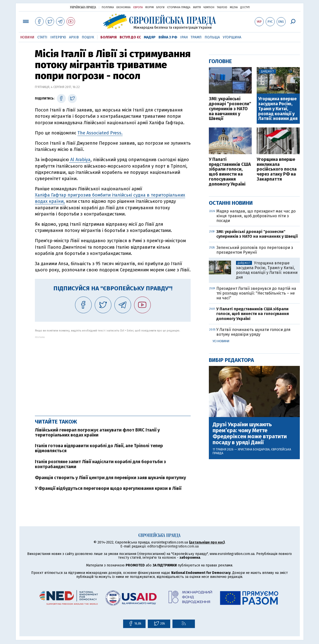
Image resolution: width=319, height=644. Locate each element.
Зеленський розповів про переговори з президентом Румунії (255, 250)
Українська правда (83, 7)
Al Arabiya (80, 160)
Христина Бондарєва (254, 449)
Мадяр (150, 37)
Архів (74, 37)
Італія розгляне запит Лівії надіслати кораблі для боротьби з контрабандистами (100, 464)
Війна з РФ (168, 37)
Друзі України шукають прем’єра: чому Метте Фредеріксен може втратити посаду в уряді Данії (250, 434)
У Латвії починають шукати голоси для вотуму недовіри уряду (253, 332)
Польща (212, 37)
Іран (184, 37)
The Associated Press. (100, 133)
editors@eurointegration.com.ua (173, 546)
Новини (27, 37)
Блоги (160, 7)
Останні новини (231, 203)
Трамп (196, 37)
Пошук (88, 37)
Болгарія (109, 37)
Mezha (234, 7)
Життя (197, 7)
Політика (108, 7)
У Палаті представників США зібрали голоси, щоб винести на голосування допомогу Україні (230, 172)
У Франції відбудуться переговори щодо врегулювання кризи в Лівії (108, 488)
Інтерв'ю (58, 37)
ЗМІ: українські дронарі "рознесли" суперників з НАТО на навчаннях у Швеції (230, 109)
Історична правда (179, 7)
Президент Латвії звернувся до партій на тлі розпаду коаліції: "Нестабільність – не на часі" (256, 293)
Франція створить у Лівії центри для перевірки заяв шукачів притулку (110, 478)
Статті (42, 37)
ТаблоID (222, 7)
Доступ (245, 7)
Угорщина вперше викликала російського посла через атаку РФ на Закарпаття (277, 169)
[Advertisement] (113, 373)
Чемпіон (209, 7)
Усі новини (221, 341)
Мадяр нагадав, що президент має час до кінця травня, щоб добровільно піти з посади (256, 216)
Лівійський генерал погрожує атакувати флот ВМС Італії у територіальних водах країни (97, 432)
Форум (150, 7)
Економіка (123, 7)
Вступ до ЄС (130, 37)
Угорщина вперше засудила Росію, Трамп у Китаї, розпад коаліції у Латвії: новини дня (278, 109)
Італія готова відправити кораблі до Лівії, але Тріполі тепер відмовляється (99, 448)
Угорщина (232, 37)
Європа (138, 7)
